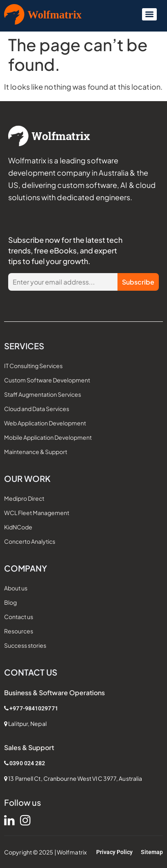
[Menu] (149, 14)
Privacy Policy (114, 852)
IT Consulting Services (33, 366)
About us (16, 588)
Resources (19, 631)
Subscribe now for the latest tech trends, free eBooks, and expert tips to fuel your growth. (65, 250)
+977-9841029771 (34, 708)
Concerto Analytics (30, 541)
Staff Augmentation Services (43, 394)
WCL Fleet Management (37, 513)
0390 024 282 (27, 763)
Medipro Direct (24, 498)
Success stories (25, 645)
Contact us (19, 617)
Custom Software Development (47, 380)
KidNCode (18, 527)
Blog (10, 602)
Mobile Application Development (48, 437)
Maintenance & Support (36, 452)
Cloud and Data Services (37, 409)
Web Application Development (45, 423)
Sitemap (152, 852)
